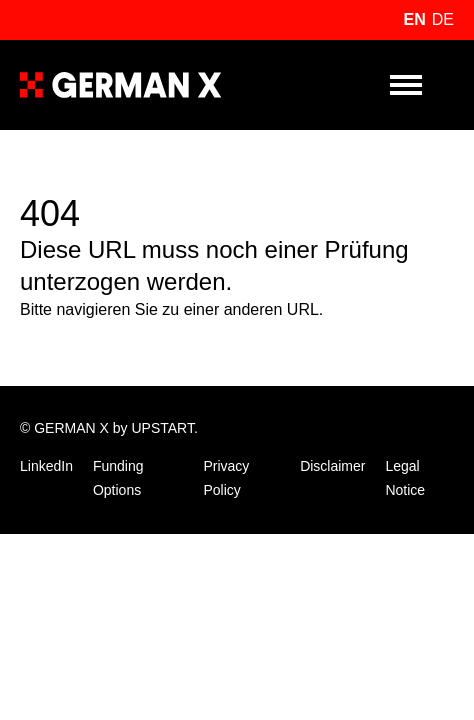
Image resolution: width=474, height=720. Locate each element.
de (443, 19)
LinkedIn (46, 466)
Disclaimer (332, 466)
